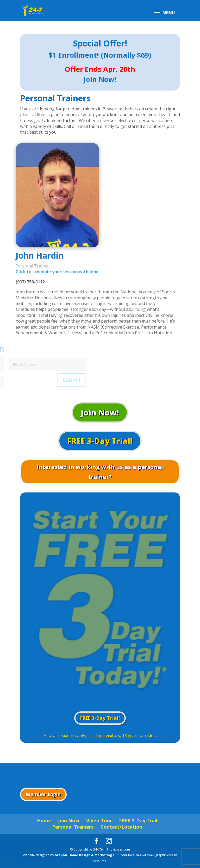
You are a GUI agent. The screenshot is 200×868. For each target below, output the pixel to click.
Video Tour (99, 821)
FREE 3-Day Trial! (100, 441)
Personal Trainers (73, 827)
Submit (26, 380)
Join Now (69, 821)
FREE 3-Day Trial (138, 821)
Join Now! (100, 412)
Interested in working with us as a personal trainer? (100, 471)
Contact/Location (121, 827)
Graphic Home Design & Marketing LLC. (87, 855)
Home (44, 821)
